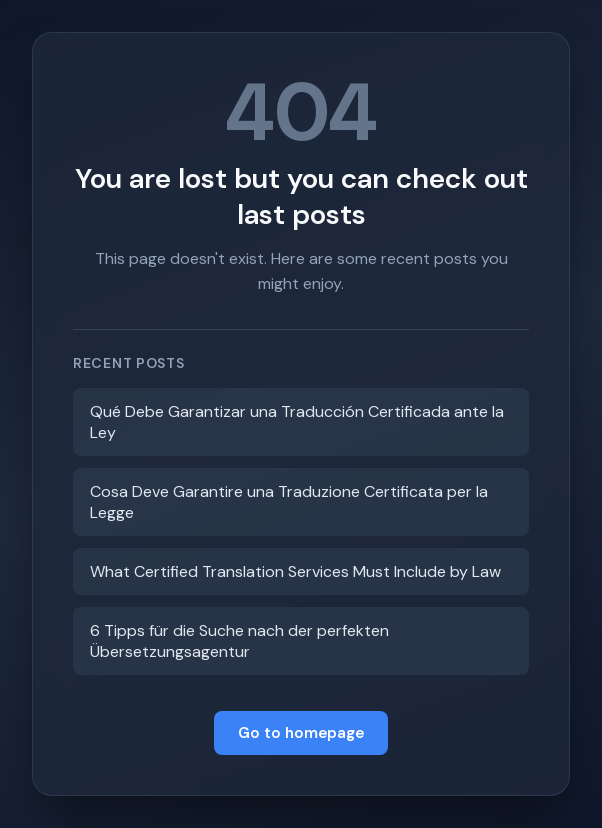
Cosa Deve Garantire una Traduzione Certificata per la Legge (289, 502)
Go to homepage (301, 733)
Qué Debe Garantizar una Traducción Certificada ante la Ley (297, 422)
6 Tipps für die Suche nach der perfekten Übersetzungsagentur (239, 641)
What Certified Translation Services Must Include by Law (295, 571)
